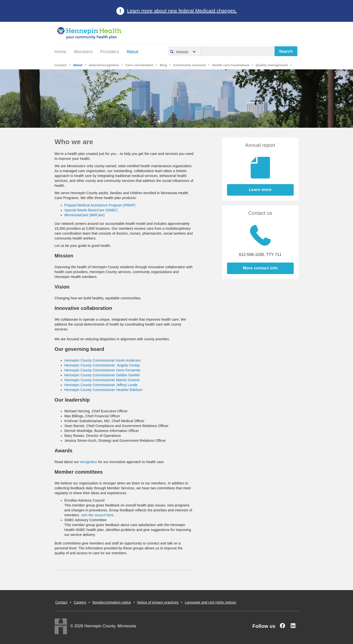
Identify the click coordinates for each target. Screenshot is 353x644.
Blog (163, 65)
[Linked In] (293, 626)
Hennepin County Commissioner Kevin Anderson (103, 360)
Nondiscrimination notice (112, 602)
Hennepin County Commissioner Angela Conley (102, 365)
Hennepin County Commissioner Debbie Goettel (102, 375)
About (132, 52)
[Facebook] (282, 626)
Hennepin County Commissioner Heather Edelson (104, 390)
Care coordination (139, 65)
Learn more (260, 190)
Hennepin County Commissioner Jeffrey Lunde (101, 385)
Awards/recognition (104, 65)
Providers (110, 52)
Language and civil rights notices (211, 602)
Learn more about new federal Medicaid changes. (182, 11)
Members (83, 52)
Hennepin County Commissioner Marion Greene (102, 380)
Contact (61, 65)
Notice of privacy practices (158, 602)
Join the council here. (98, 515)
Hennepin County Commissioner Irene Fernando (102, 370)
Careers (80, 602)
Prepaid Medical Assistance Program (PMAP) (100, 205)
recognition (89, 462)
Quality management (272, 65)
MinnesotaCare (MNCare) (85, 215)
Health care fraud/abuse (231, 65)
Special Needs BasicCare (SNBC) (91, 210)
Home (61, 52)
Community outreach (189, 65)
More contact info (260, 268)
